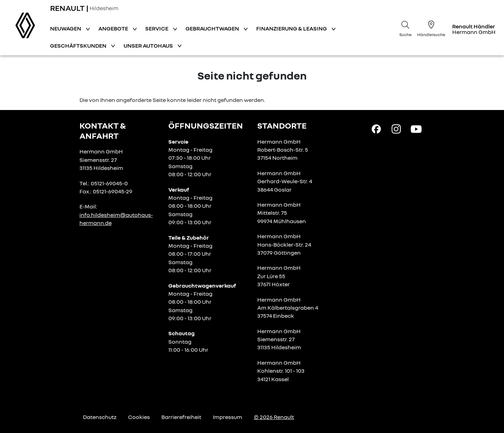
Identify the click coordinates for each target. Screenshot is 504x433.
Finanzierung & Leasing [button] (292, 28)
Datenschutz (100, 417)
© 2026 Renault (274, 417)
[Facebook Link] (376, 129)
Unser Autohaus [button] (149, 46)
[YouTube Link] (416, 129)
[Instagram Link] (396, 129)
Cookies (139, 417)
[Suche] (405, 28)
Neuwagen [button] (66, 28)
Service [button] (157, 28)
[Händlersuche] (431, 28)
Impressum (227, 417)
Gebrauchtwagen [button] (213, 28)
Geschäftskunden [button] (79, 46)
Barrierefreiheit (181, 417)
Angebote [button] (114, 28)
